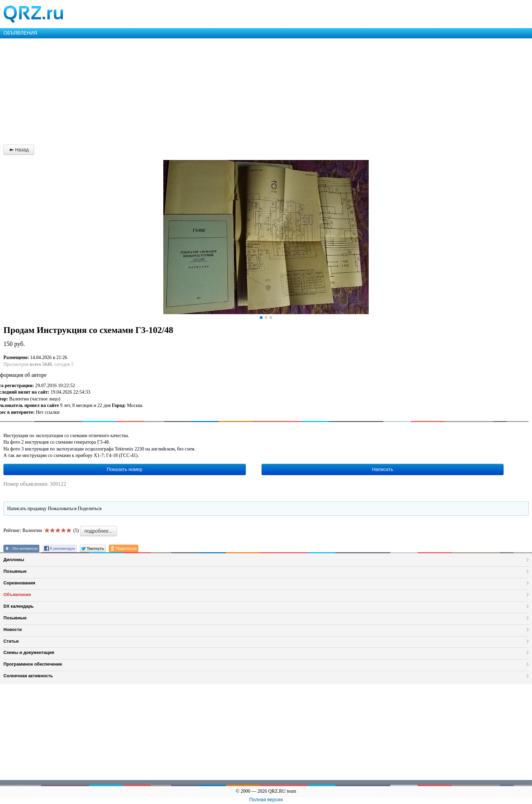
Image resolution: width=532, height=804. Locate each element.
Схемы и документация (29, 652)
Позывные (15, 571)
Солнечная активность (28, 676)
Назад (19, 150)
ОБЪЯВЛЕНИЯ (20, 33)
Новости (13, 629)
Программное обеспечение (33, 664)
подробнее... (99, 531)
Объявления (17, 595)
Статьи (11, 641)
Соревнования (19, 583)
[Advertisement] (205, 90)
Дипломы (14, 560)
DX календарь (18, 606)
